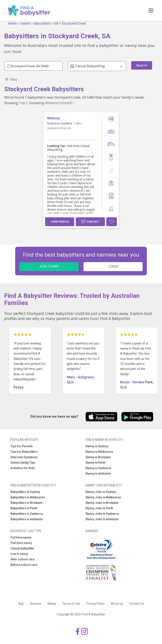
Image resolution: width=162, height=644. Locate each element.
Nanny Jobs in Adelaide (102, 519)
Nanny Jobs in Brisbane (102, 503)
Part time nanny (21, 543)
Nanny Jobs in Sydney (101, 492)
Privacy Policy (96, 604)
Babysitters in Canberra (27, 514)
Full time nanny (21, 537)
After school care (23, 559)
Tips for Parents (22, 446)
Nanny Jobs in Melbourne (103, 497)
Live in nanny (19, 554)
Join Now (12, 51)
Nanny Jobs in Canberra (102, 514)
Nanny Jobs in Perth (99, 508)
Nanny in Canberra (98, 468)
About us (117, 604)
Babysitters (42, 23)
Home (12, 23)
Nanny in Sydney (97, 446)
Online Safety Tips (23, 463)
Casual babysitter (22, 548)
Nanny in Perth (96, 463)
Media (52, 604)
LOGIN (113, 266)
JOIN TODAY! (49, 266)
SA (56, 23)
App (21, 604)
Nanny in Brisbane (98, 457)
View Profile (60, 222)
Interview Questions (24, 457)
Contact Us (137, 604)
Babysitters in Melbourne (28, 497)
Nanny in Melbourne (99, 452)
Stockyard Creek (74, 23)
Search (25, 23)
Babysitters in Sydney (25, 492)
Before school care (24, 565)
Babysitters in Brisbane (26, 503)
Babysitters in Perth (24, 508)
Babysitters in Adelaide (26, 519)
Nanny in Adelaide (98, 474)
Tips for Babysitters (24, 452)
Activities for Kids (23, 468)
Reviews (36, 604)
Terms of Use (71, 604)
